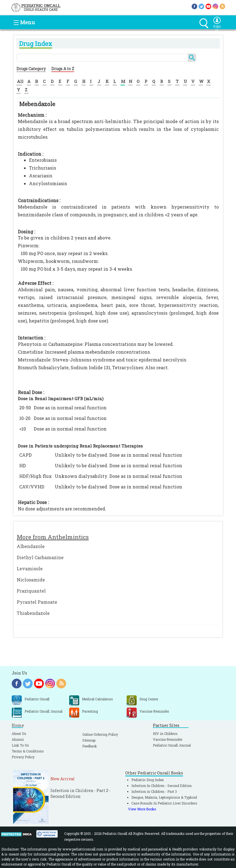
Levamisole (30, 569)
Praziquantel (31, 591)
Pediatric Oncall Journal (172, 745)
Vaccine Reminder (168, 739)
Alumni (18, 739)
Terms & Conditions (28, 751)
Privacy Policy (23, 757)
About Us (19, 733)
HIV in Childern (165, 733)
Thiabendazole (33, 613)
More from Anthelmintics (53, 537)
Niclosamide (31, 580)
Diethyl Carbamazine (40, 557)
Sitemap (89, 740)
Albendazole (31, 546)
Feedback (90, 746)
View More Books (142, 809)
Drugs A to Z (63, 69)
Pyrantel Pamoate (37, 602)
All (20, 81)
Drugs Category (31, 69)
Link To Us (20, 745)
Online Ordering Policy (100, 734)
